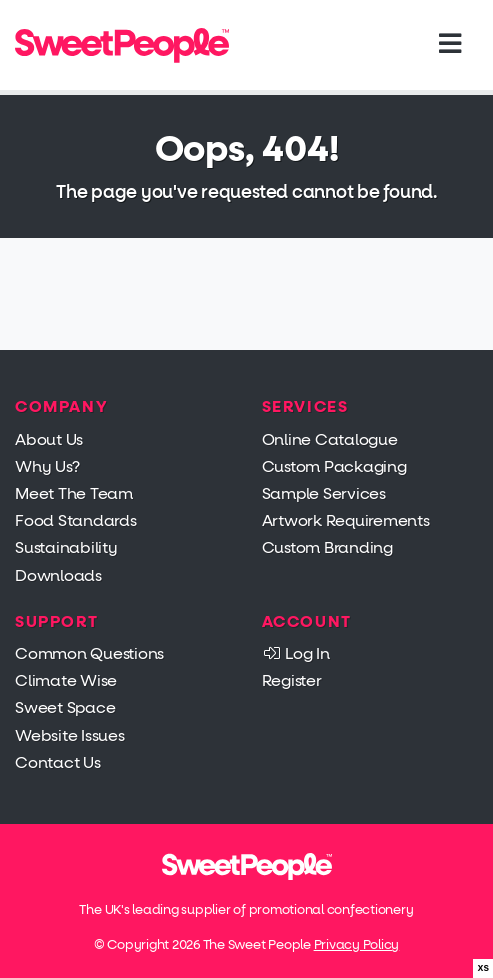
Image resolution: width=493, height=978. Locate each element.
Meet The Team (74, 493)
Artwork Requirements (346, 520)
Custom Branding (327, 547)
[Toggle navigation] (450, 45)
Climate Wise (66, 680)
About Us (49, 439)
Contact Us (58, 762)
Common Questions (89, 653)
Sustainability (66, 547)
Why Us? (47, 466)
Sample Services (324, 493)
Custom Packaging (334, 466)
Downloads (58, 575)
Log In (296, 653)
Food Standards (76, 520)
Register (292, 680)
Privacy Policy (357, 944)
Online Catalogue (330, 439)
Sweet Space (65, 707)
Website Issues (70, 735)
